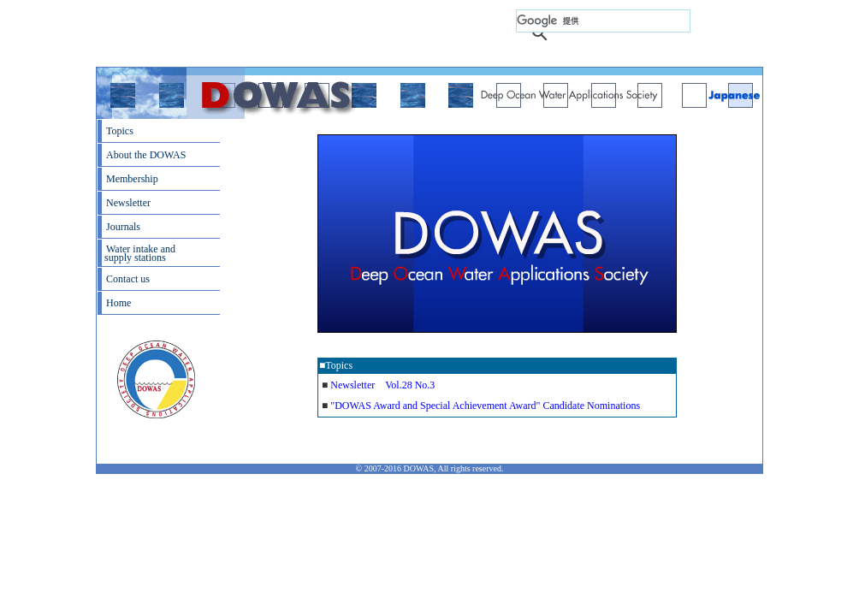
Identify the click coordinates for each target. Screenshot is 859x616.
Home (118, 303)
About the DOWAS (146, 155)
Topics (120, 131)
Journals (123, 227)
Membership (132, 179)
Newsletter (128, 203)
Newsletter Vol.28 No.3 (382, 385)
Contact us (128, 279)
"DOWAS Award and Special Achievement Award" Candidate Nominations (485, 406)
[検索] (603, 21)
